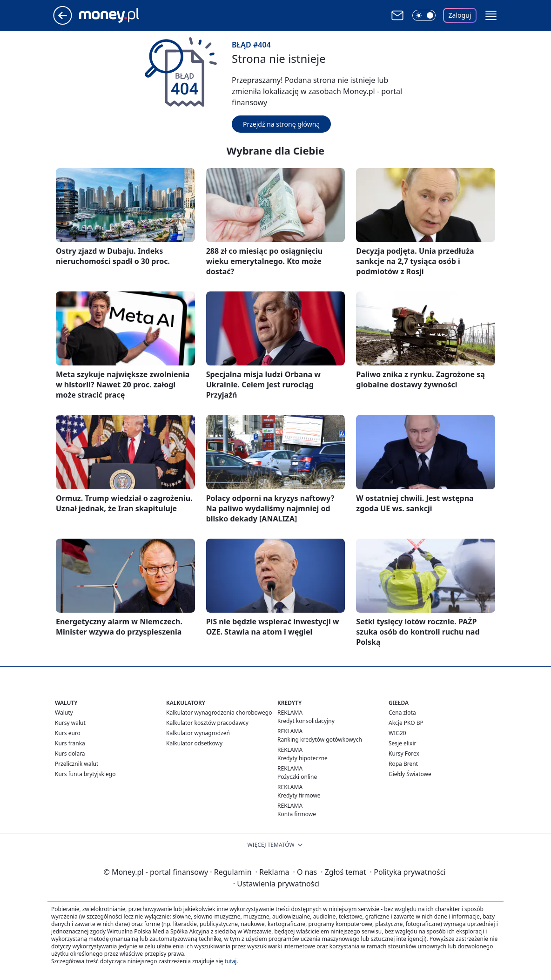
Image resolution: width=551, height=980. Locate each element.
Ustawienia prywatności (276, 884)
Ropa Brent (403, 764)
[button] (491, 15)
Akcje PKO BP (406, 723)
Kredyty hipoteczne (302, 758)
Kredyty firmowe (299, 795)
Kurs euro (68, 733)
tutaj (230, 961)
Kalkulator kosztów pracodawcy (207, 723)
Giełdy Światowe (410, 774)
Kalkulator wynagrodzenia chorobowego (219, 713)
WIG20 (397, 733)
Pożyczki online (297, 777)
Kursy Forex (404, 754)
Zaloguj (460, 15)
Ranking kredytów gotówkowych (320, 740)
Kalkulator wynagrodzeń (198, 733)
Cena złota (402, 713)
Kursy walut (70, 723)
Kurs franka (70, 743)
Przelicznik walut (77, 764)
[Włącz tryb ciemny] (424, 15)
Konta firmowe (297, 814)
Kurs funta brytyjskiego (85, 774)
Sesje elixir (402, 743)
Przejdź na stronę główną (281, 124)
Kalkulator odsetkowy (194, 743)
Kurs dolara (70, 754)
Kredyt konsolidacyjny (306, 721)
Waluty (64, 713)
